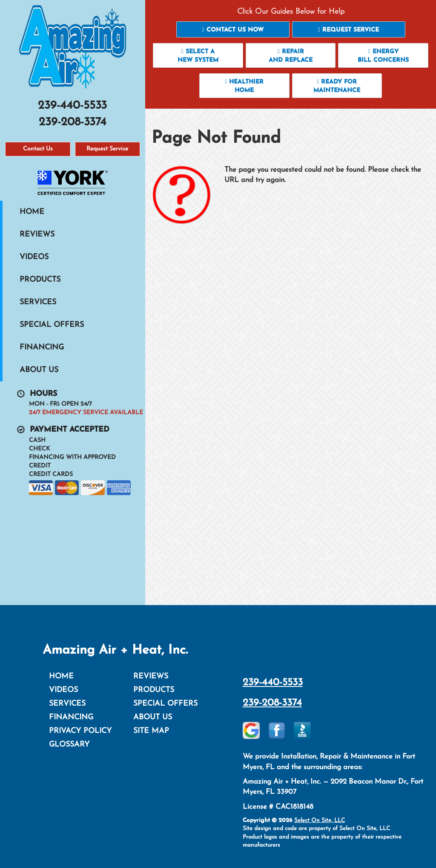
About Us (39, 370)
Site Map (151, 731)
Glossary (69, 745)
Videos (34, 257)
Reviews (37, 235)
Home (32, 212)
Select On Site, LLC (320, 820)
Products (40, 280)
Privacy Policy (80, 731)
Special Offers (52, 325)
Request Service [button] (107, 149)
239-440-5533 (273, 683)
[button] (233, 29)
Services (38, 302)
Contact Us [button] (38, 149)
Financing (42, 347)
